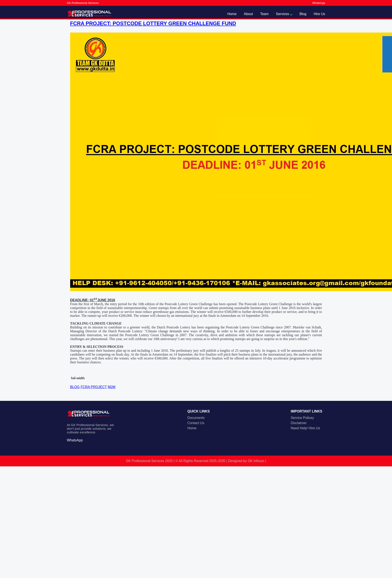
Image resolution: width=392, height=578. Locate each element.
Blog (303, 14)
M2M (112, 387)
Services (283, 14)
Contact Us (196, 423)
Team (264, 14)
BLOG (75, 387)
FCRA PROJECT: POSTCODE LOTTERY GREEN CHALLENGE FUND (153, 23)
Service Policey (302, 418)
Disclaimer (299, 423)
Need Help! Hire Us (305, 428)
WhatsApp (319, 3)
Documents (196, 418)
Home (232, 14)
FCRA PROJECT (94, 387)
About (248, 14)
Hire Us (319, 14)
